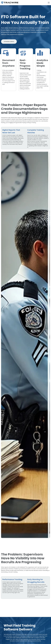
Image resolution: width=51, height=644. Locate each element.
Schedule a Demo (9, 42)
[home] (10, 3)
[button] (48, 3)
